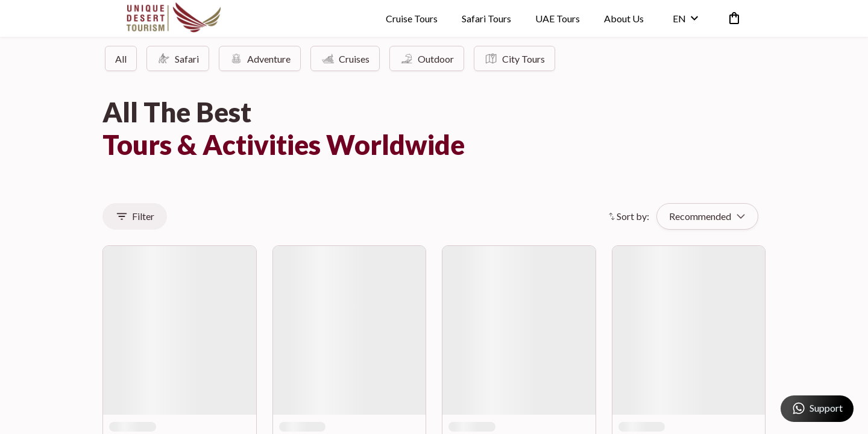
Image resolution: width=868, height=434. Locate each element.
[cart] (731, 20)
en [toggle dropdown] (684, 21)
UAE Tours (556, 21)
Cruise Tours (410, 21)
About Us (623, 21)
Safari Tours (485, 21)
